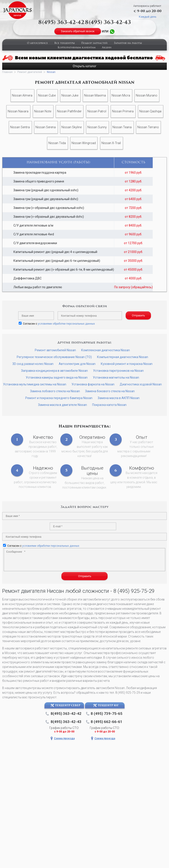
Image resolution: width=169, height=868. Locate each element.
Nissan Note (43, 111)
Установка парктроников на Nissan (118, 371)
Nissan (51, 72)
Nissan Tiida (57, 143)
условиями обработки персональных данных (66, 324)
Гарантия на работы (128, 43)
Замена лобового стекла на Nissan (55, 391)
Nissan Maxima (95, 95)
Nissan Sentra (20, 127)
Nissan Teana (122, 127)
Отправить (138, 316)
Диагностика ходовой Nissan (141, 384)
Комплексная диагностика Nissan (106, 350)
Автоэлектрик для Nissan (77, 364)
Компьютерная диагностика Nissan (123, 357)
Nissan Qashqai (150, 111)
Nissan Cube (47, 95)
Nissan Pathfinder (69, 111)
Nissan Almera (22, 95)
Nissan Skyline (72, 127)
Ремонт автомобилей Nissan (55, 350)
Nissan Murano (147, 95)
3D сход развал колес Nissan (33, 364)
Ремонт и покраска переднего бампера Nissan (59, 398)
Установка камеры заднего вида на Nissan (57, 377)
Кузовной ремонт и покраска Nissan (127, 364)
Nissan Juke (70, 95)
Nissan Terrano (148, 127)
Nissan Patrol (97, 111)
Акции (107, 48)
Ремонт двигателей (30, 72)
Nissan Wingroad (84, 143)
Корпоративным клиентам (77, 48)
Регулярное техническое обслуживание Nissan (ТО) (54, 357)
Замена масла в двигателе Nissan (62, 405)
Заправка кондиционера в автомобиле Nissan (54, 371)
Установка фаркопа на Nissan (93, 384)
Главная (7, 72)
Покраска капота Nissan (109, 405)
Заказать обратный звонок (78, 31)
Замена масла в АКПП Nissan (119, 398)
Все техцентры (65, 43)
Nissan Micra (121, 95)
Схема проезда (64, 738)
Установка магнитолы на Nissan (116, 377)
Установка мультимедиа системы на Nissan (35, 384)
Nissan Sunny (97, 127)
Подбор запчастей (94, 43)
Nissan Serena (46, 127)
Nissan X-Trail (111, 143)
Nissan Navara (18, 111)
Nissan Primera (123, 111)
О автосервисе (37, 43)
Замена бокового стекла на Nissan (110, 391)
